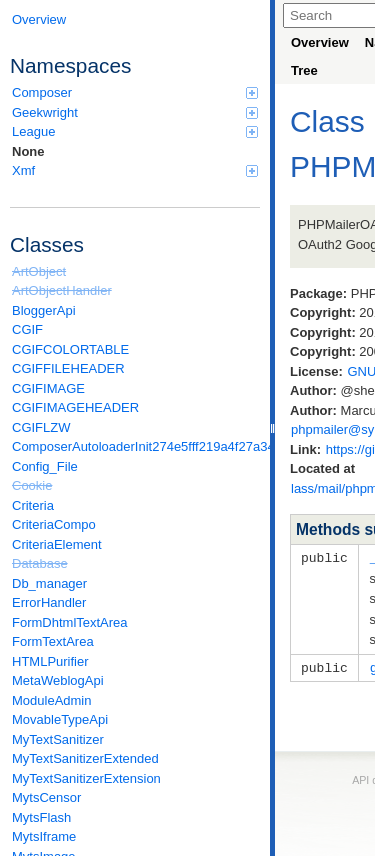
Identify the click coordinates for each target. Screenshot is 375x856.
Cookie (32, 485)
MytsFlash (41, 817)
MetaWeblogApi (58, 680)
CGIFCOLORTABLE (70, 349)
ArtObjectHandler (62, 290)
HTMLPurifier (50, 661)
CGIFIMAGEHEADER (75, 407)
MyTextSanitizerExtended (85, 758)
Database (40, 563)
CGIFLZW (41, 427)
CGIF (27, 329)
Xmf (135, 170)
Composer (135, 92)
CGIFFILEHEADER (68, 368)
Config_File (45, 466)
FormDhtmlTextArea (70, 622)
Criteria (33, 505)
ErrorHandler (49, 602)
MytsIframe (44, 836)
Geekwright (135, 112)
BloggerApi (44, 310)
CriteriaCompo (54, 524)
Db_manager (49, 583)
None (28, 151)
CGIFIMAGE (48, 388)
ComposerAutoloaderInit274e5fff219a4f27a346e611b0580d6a (136, 446)
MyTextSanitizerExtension (86, 778)
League (135, 131)
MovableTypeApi (60, 719)
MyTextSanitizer (58, 739)
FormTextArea (53, 641)
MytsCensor (46, 797)
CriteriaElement (57, 544)
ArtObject (39, 271)
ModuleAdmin (52, 700)
